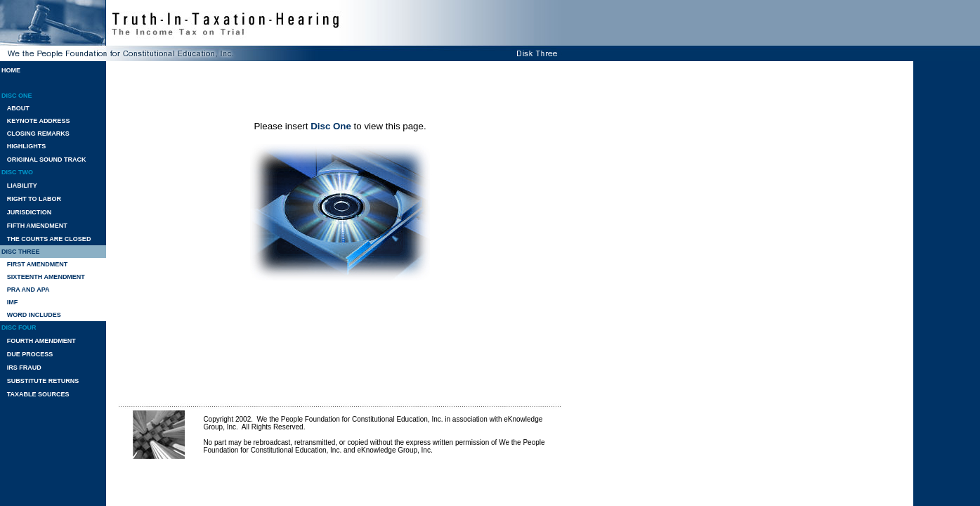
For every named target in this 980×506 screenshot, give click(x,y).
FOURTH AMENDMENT (41, 341)
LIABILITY (22, 186)
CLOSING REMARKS (38, 134)
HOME (11, 70)
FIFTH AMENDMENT (37, 226)
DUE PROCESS (30, 354)
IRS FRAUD (24, 368)
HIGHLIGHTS (27, 146)
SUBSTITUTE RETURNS (43, 381)
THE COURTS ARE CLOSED (49, 239)
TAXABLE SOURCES (38, 394)
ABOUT (18, 108)
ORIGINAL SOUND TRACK (47, 160)
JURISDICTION (30, 212)
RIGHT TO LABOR (34, 199)
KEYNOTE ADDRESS (39, 121)
